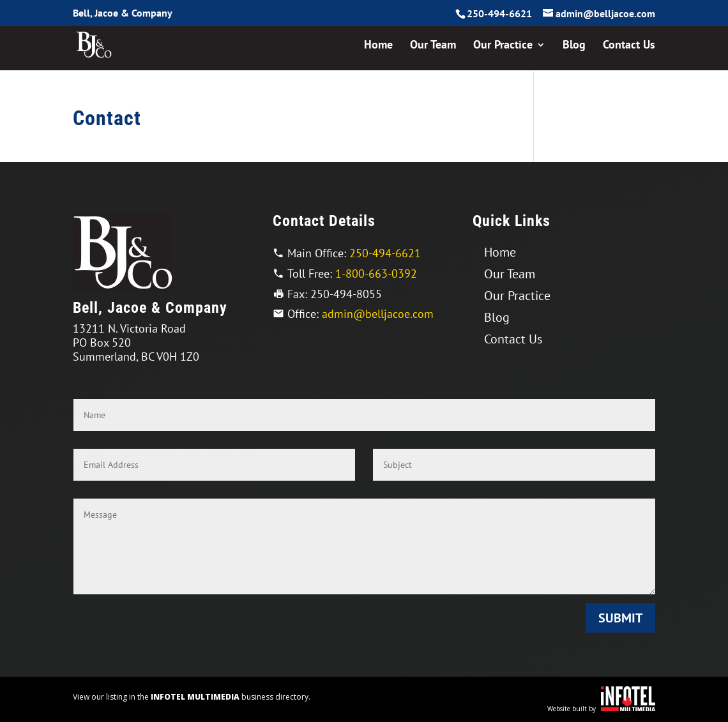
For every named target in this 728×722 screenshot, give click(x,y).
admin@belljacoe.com (378, 314)
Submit (620, 618)
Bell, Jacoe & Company (123, 13)
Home (378, 46)
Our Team (433, 46)
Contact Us (629, 46)
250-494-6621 (499, 13)
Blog (574, 46)
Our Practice (503, 46)
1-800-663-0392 (376, 274)
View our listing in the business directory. (192, 697)
